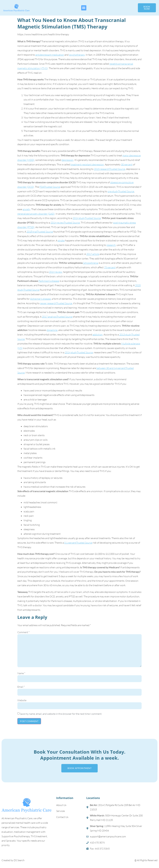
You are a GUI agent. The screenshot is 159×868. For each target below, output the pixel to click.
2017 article (93, 254)
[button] (84, 8)
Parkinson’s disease (49, 281)
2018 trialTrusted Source (40, 232)
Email (21, 687)
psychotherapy (77, 55)
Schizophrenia (91, 263)
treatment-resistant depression (87, 164)
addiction (98, 335)
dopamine (52, 330)
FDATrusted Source (50, 187)
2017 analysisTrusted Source (57, 317)
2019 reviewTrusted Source (65, 223)
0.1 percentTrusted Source (78, 543)
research (111, 245)
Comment (23, 632)
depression (68, 160)
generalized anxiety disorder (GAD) (36, 214)
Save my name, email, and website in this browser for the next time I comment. (61, 714)
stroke (61, 240)
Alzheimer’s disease (40, 299)
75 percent (110, 267)
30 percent (127, 164)
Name (21, 673)
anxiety (26, 209)
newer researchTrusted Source (56, 303)
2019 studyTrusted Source (87, 218)
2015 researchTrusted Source (110, 169)
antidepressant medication (50, 55)
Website (22, 700)
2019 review (56, 272)
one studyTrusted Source (121, 191)
